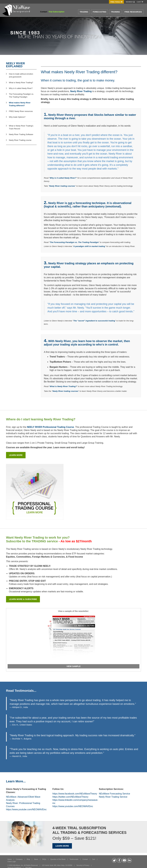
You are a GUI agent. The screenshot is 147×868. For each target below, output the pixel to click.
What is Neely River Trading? (21, 83)
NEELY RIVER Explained (15, 65)
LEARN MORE (62, 846)
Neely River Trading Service (113, 797)
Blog (28, 859)
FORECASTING (100, 12)
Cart (140, 2)
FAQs (44, 859)
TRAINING (115, 12)
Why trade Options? (17, 117)
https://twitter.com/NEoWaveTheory (70, 797)
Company (19, 859)
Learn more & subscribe (23, 599)
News (36, 859)
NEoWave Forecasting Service (114, 794)
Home (10, 859)
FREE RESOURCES (133, 12)
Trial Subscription (56, 12)
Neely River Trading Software (21, 134)
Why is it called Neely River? (21, 88)
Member (130, 2)
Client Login (12, 862)
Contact (44, 12)
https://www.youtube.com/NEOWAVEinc (26, 809)
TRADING (84, 12)
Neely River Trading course (20, 140)
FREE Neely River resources (21, 111)
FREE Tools (116, 2)
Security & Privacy (83, 865)
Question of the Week (58, 859)
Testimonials (74, 859)
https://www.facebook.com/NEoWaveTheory (75, 794)
